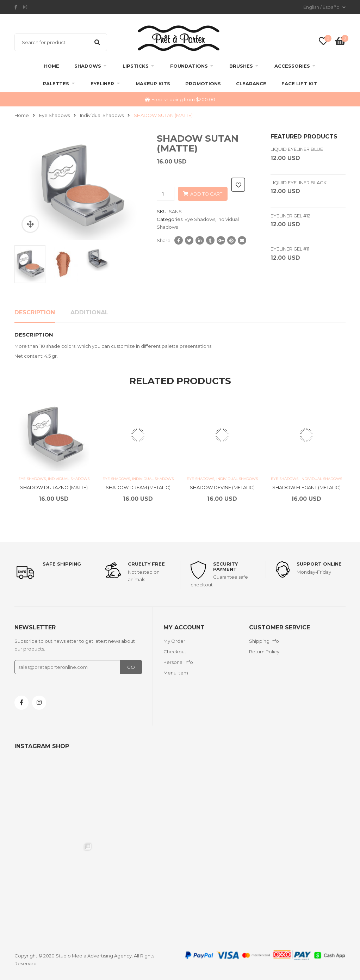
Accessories (292, 66)
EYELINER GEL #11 (290, 249)
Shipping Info (264, 641)
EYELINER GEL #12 (290, 216)
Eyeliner (102, 84)
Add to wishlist (238, 185)
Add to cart (206, 194)
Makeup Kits (153, 84)
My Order (174, 641)
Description (35, 312)
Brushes (241, 66)
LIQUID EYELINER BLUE (297, 149)
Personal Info (178, 662)
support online (319, 564)
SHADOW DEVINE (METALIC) (222, 487)
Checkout (175, 652)
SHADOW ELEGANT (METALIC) (306, 487)
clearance (251, 84)
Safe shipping (62, 564)
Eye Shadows (54, 115)
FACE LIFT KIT (299, 84)
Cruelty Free (146, 564)
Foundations (189, 66)
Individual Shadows (102, 115)
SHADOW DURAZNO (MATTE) (54, 487)
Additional (89, 312)
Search (97, 42)
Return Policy (264, 652)
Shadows (88, 66)
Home (52, 66)
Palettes (56, 84)
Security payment (225, 566)
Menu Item (176, 673)
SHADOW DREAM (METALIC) (138, 487)
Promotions (203, 84)
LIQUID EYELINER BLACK (299, 183)
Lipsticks (136, 66)
